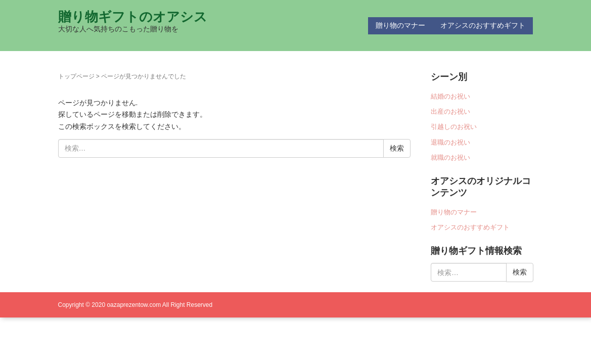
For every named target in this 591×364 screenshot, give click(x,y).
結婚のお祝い (450, 96)
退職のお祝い (450, 142)
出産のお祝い (450, 111)
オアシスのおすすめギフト (483, 25)
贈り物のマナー (400, 25)
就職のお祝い (450, 157)
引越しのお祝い (454, 127)
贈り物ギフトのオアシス (133, 17)
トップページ (76, 76)
